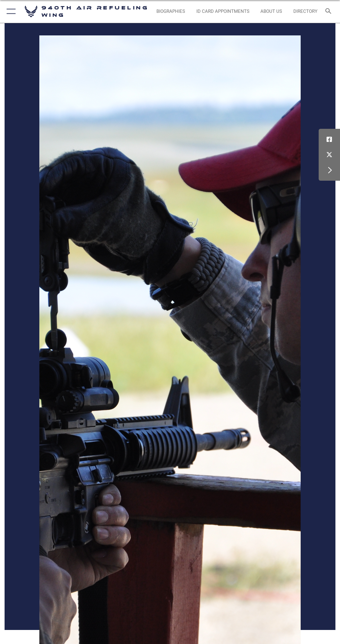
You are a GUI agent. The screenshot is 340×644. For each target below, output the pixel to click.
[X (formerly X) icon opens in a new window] (329, 155)
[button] (10, 11)
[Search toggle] (329, 11)
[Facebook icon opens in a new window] (329, 139)
